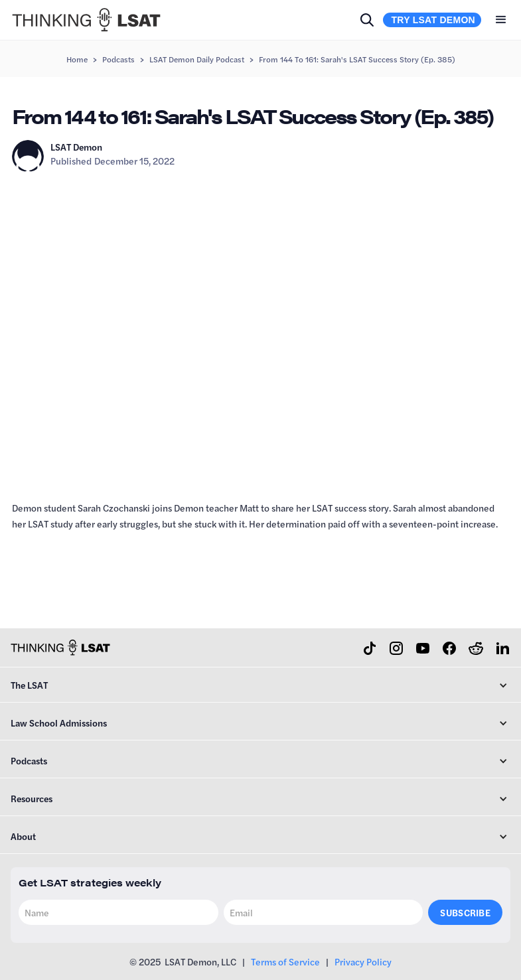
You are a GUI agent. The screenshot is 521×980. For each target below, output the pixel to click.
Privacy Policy (363, 961)
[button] (501, 20)
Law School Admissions (59, 723)
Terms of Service (285, 961)
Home (77, 59)
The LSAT (29, 685)
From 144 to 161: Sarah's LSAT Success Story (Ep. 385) (357, 59)
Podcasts (118, 59)
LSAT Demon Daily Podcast (197, 59)
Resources (32, 798)
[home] (86, 20)
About (23, 836)
